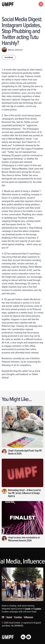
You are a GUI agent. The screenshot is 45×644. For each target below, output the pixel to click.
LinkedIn (23, 637)
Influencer (29, 617)
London (38, 609)
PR (3, 617)
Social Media (9, 57)
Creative (18, 617)
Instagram (29, 637)
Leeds (28, 609)
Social (9, 617)
